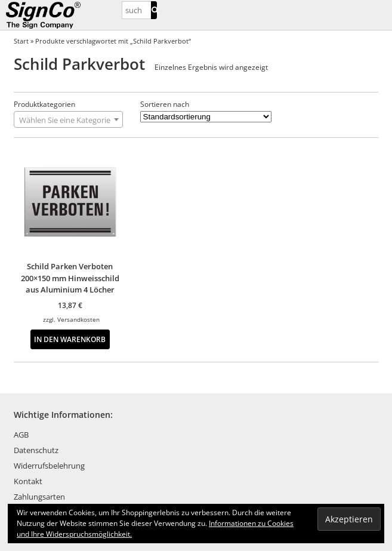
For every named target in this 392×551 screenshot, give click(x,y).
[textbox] (68, 120)
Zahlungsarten (39, 497)
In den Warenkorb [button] (70, 339)
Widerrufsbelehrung (49, 466)
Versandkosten (78, 319)
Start (21, 41)
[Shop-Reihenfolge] (206, 117)
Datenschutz (36, 450)
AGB (21, 435)
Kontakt (28, 481)
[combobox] (68, 119)
